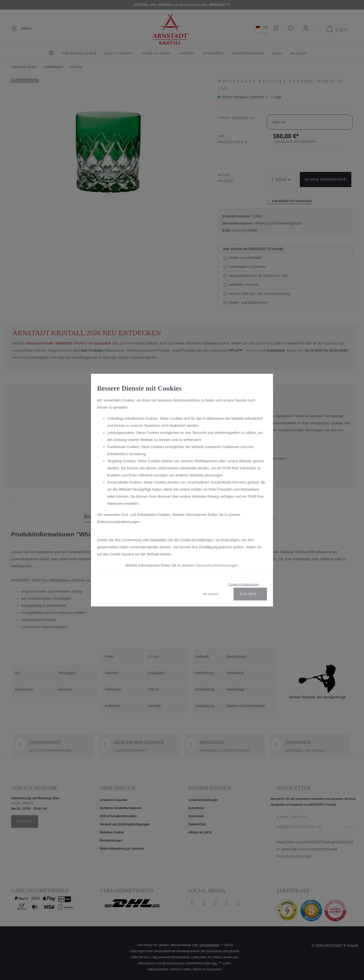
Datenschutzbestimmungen (217, 565)
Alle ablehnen (211, 594)
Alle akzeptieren (253, 594)
